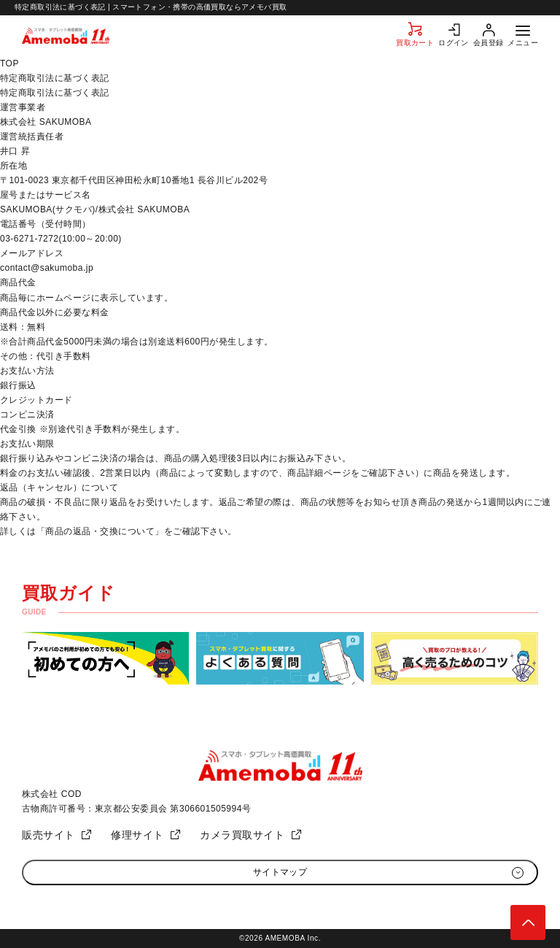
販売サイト (48, 835)
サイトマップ (280, 872)
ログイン (454, 43)
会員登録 (489, 43)
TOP (9, 63)
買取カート (415, 43)
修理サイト (137, 835)
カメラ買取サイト (242, 835)
